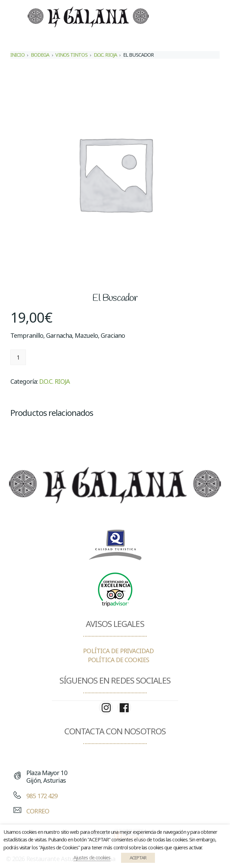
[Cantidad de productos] (18, 357)
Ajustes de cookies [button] (92, 857)
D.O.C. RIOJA (105, 55)
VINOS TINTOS (71, 55)
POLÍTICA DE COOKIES (118, 660)
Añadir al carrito (59, 357)
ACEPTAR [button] (138, 858)
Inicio (17, 55)
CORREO (38, 811)
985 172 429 (42, 796)
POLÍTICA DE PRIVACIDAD (118, 651)
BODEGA (40, 55)
